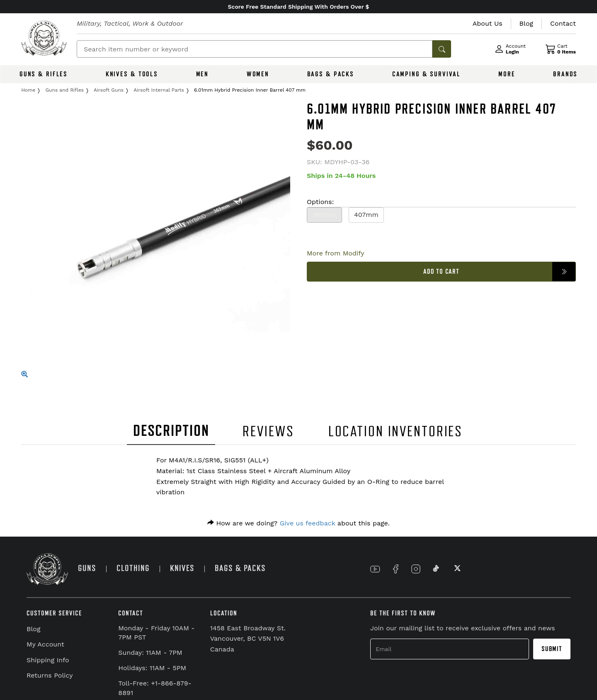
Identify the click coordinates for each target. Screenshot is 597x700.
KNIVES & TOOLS (132, 74)
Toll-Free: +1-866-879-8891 (155, 688)
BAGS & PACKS (331, 74)
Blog (33, 629)
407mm (366, 215)
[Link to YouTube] (375, 569)
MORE (507, 74)
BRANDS (565, 74)
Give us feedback (308, 523)
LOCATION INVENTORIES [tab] (396, 431)
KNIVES (182, 568)
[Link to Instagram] (416, 569)
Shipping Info (48, 660)
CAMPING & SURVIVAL (426, 74)
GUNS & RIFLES (44, 74)
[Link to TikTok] (436, 569)
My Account (45, 644)
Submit (552, 649)
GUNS (87, 568)
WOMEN (258, 74)
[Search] (255, 49)
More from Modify (336, 253)
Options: (320, 202)
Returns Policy (50, 675)
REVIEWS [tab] (268, 431)
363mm (324, 215)
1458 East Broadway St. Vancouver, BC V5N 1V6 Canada (248, 639)
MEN (203, 74)
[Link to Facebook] (396, 569)
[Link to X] (456, 569)
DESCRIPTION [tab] (171, 431)
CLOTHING (133, 568)
